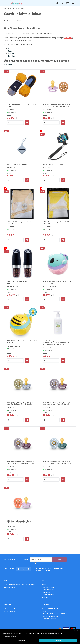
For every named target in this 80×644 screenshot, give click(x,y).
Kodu (6, 8)
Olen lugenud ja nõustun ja (49, 569)
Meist (44, 585)
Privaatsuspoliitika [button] (9, 636)
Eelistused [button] (21, 641)
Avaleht (11, 49)
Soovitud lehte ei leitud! (17, 8)
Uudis (10, 51)
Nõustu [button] (59, 641)
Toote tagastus (10, 611)
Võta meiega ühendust (12, 609)
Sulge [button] (76, 630)
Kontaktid (12, 56)
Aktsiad (11, 54)
